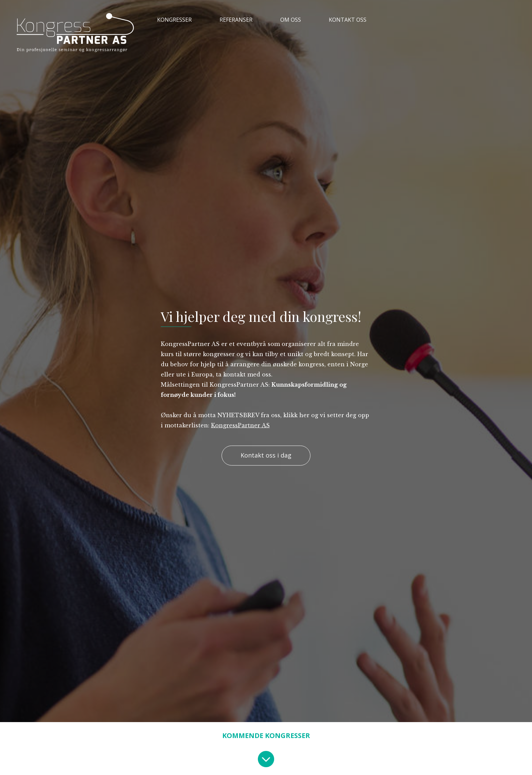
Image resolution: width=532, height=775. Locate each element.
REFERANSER (236, 20)
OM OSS (291, 20)
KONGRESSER (174, 20)
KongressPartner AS (240, 425)
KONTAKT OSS (348, 20)
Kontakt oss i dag (266, 456)
